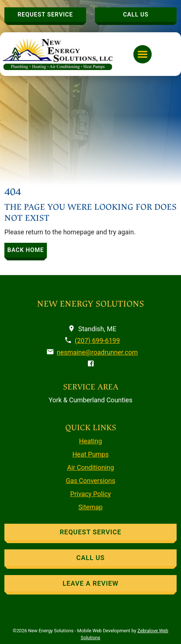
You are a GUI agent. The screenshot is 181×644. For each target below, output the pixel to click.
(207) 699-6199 (97, 341)
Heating (91, 441)
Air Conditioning (90, 467)
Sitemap (90, 507)
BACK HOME (26, 250)
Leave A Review (90, 583)
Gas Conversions (90, 481)
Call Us (136, 14)
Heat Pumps (91, 454)
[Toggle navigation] (143, 54)
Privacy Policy (91, 494)
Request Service (45, 14)
